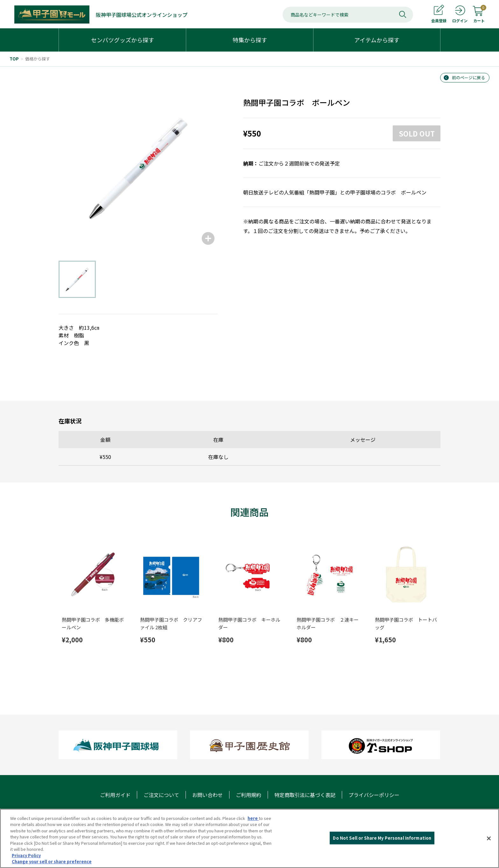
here (253, 818)
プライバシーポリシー (374, 795)
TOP (14, 59)
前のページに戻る (468, 78)
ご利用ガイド (115, 795)
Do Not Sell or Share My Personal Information (382, 838)
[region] (250, 838)
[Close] (489, 838)
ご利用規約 (249, 795)
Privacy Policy (26, 855)
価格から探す (38, 59)
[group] (138, 168)
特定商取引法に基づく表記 (305, 795)
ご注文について (161, 795)
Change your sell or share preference (52, 861)
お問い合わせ (207, 795)
